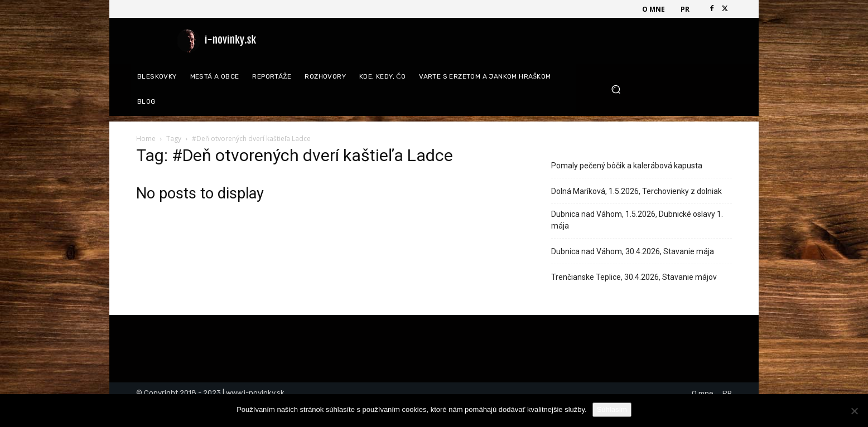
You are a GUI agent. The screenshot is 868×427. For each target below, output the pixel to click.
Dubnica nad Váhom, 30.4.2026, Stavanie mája (633, 251)
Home (146, 139)
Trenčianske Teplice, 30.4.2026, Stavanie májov (634, 277)
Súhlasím (612, 409)
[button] (667, 89)
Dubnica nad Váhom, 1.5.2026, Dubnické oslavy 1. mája (637, 220)
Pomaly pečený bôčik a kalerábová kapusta (627, 166)
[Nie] (854, 411)
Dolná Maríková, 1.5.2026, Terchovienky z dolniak (636, 191)
